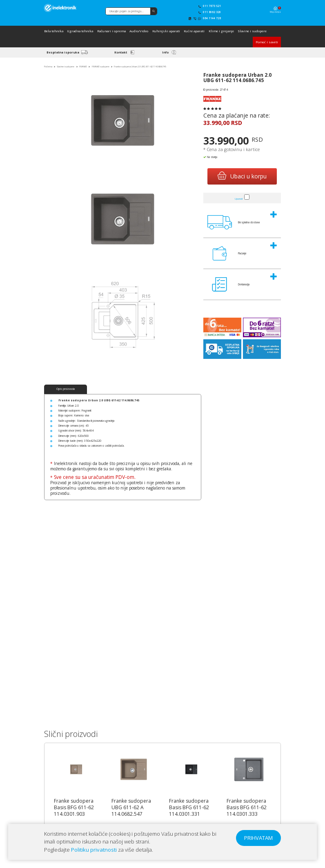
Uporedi (239, 199)
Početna (48, 67)
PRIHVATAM (258, 838)
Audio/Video (139, 31)
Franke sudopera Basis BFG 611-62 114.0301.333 (247, 808)
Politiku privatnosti (94, 850)
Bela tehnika (54, 31)
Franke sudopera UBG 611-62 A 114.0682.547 (131, 808)
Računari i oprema (111, 31)
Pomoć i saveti (267, 42)
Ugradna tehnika (80, 31)
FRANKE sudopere (101, 67)
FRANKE (83, 67)
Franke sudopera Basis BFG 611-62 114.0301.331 (189, 808)
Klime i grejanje (221, 31)
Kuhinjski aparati (166, 31)
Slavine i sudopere (252, 31)
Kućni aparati (194, 31)
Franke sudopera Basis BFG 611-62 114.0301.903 (74, 808)
